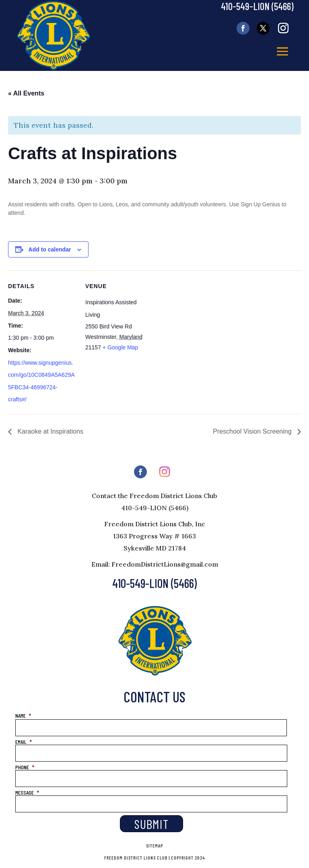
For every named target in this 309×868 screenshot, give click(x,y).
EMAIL (24, 742)
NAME (23, 715)
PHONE (25, 767)
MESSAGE (27, 792)
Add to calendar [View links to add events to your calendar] (50, 249)
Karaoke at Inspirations (49, 431)
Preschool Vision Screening (253, 431)
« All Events (26, 93)
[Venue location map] (205, 326)
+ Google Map (120, 347)
